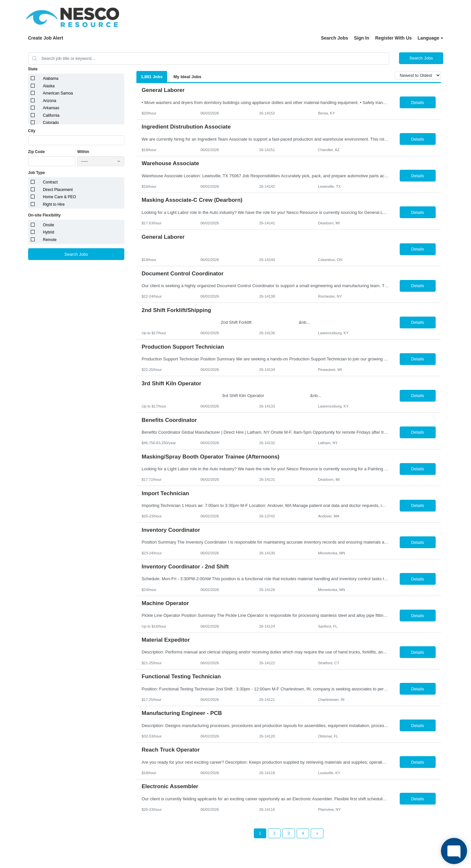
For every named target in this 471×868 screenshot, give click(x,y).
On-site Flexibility (44, 215)
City (32, 131)
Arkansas (51, 108)
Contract (50, 182)
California (51, 115)
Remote (50, 240)
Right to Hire (54, 204)
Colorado (51, 123)
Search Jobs (334, 38)
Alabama (51, 78)
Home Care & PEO (59, 197)
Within (83, 152)
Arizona (50, 101)
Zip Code (36, 152)
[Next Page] (317, 833)
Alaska (49, 86)
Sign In (362, 38)
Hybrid (49, 232)
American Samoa (58, 93)
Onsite (49, 225)
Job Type (37, 173)
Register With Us (393, 38)
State (33, 69)
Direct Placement (58, 190)
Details (418, 103)
